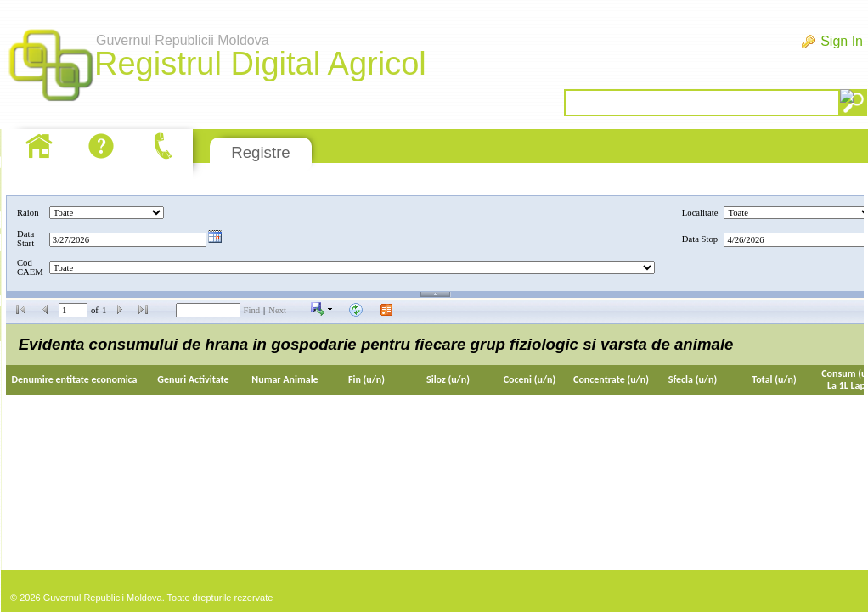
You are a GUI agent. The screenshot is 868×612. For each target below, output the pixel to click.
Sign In (842, 41)
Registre (260, 152)
